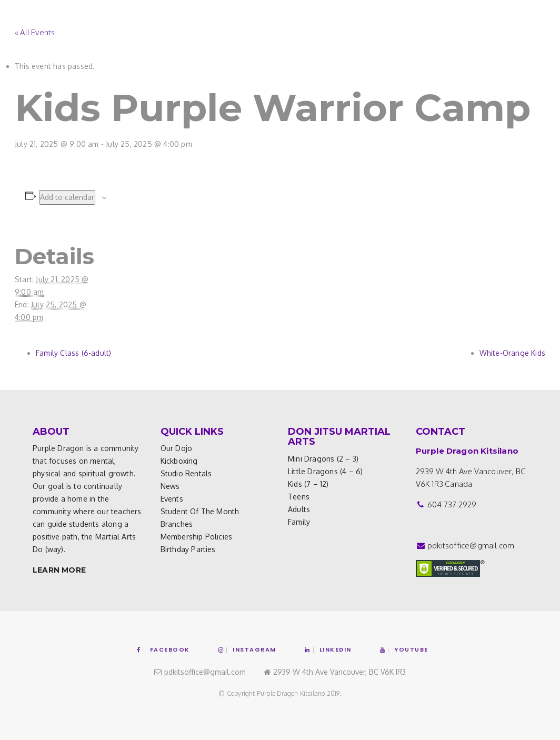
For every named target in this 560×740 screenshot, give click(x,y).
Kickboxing (179, 461)
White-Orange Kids (512, 353)
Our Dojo (177, 448)
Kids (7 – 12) (308, 484)
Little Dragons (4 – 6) (325, 471)
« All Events (35, 32)
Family (299, 522)
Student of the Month (200, 511)
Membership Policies (197, 537)
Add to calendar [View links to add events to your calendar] (67, 197)
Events (172, 499)
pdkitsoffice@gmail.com (471, 546)
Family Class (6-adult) (73, 353)
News (170, 486)
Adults (299, 509)
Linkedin (328, 649)
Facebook (163, 649)
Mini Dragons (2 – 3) (323, 459)
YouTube (404, 649)
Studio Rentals (186, 473)
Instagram (247, 649)
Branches (177, 524)
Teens (299, 497)
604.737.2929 (452, 504)
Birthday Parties (188, 549)
